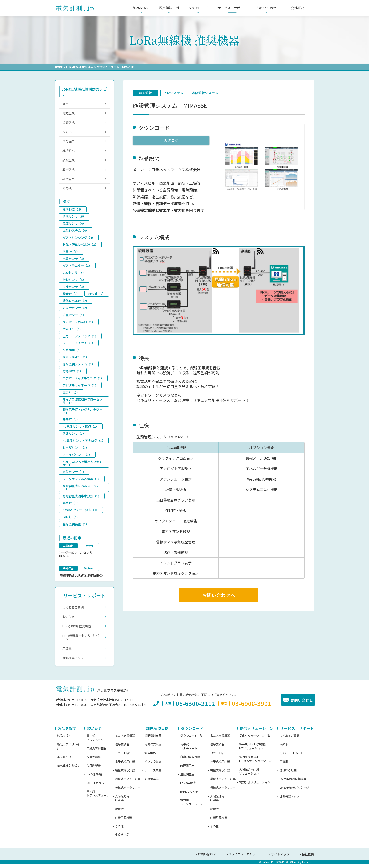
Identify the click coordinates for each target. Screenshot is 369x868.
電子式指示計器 (125, 765)
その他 (67, 190)
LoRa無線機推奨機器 (293, 782)
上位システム (174, 93)
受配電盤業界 (153, 739)
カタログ (171, 141)
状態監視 (68, 123)
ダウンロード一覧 (192, 739)
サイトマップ (280, 858)
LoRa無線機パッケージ (294, 791)
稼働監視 (68, 180)
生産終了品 (122, 838)
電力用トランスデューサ (98, 797)
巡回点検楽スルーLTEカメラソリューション (255, 762)
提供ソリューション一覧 (255, 739)
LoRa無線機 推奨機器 (80, 67)
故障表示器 (94, 760)
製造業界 (150, 757)
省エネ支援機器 (125, 739)
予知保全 (68, 142)
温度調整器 (94, 769)
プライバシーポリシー (244, 858)
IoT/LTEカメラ (95, 786)
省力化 (67, 133)
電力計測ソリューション (255, 786)
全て (65, 104)
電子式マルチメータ (95, 741)
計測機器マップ (73, 661)
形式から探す (66, 760)
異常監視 (68, 171)
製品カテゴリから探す (68, 750)
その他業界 (152, 782)
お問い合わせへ (219, 595)
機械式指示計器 (125, 774)
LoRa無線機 (94, 778)
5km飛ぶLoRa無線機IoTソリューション (252, 750)
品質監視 (68, 161)
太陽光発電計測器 (122, 802)
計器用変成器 (124, 821)
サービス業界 (153, 774)
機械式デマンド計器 (128, 782)
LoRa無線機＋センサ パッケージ (82, 640)
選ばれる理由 (288, 774)
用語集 (67, 652)
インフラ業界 (153, 765)
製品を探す (64, 739)
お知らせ (68, 619)
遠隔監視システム (205, 93)
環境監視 (68, 152)
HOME (59, 67)
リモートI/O (123, 757)
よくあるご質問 (73, 610)
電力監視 (146, 93)
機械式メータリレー (128, 791)
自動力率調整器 (96, 752)
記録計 (119, 812)
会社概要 (308, 858)
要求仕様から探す (68, 769)
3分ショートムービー (293, 757)
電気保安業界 (153, 748)
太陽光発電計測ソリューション (249, 775)
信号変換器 (122, 748)
